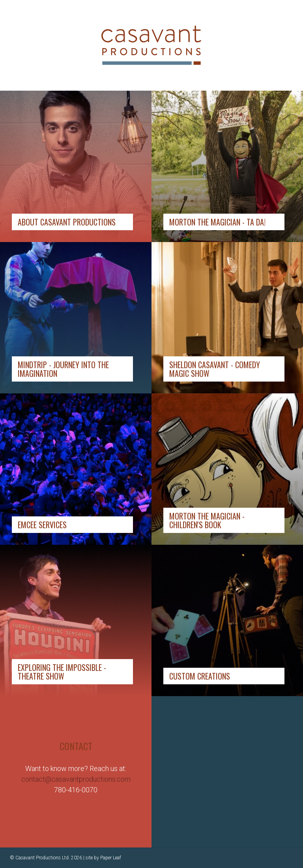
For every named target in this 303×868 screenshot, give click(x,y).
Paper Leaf (111, 858)
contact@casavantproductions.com (76, 779)
